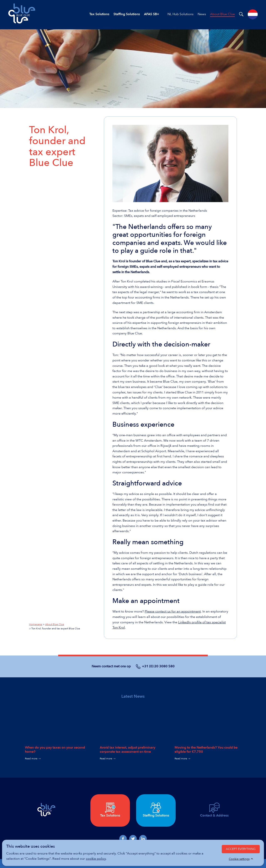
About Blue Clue (55, 624)
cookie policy (96, 859)
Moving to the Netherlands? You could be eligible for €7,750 (206, 750)
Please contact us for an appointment (173, 611)
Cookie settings (239, 859)
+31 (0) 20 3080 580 (158, 666)
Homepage (36, 624)
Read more (31, 759)
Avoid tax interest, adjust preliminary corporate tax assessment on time (127, 750)
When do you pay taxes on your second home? (55, 750)
